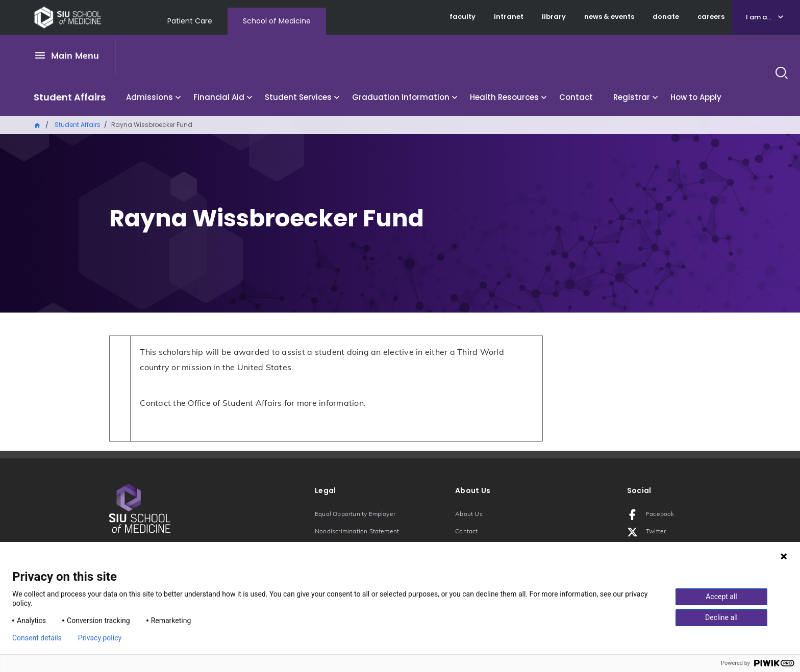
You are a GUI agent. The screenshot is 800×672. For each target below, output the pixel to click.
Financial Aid (219, 97)
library (554, 17)
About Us (469, 514)
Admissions (149, 97)
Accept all (721, 597)
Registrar (632, 97)
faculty (462, 17)
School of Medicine (277, 21)
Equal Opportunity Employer (355, 514)
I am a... (759, 17)
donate (666, 17)
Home (38, 124)
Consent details (37, 638)
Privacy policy (100, 638)
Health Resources (504, 97)
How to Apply (696, 97)
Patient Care (190, 21)
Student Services (298, 97)
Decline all (721, 617)
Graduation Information (401, 97)
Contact (576, 97)
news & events (609, 17)
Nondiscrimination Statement (357, 532)
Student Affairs (70, 97)
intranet (509, 17)
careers (711, 17)
